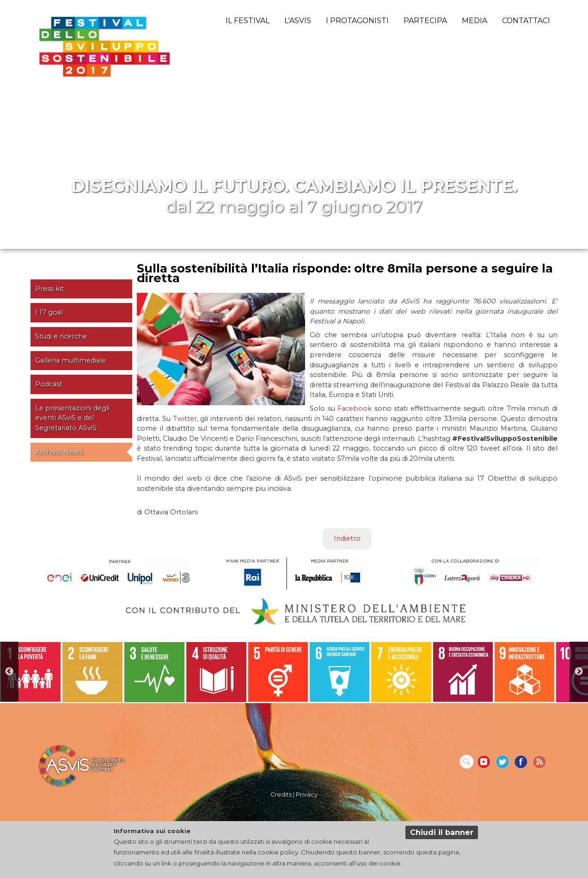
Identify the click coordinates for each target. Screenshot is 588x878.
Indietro (347, 538)
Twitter (185, 419)
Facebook (355, 408)
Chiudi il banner (442, 832)
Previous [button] (9, 672)
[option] (31, 672)
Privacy (307, 795)
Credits (281, 795)
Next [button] (579, 672)
